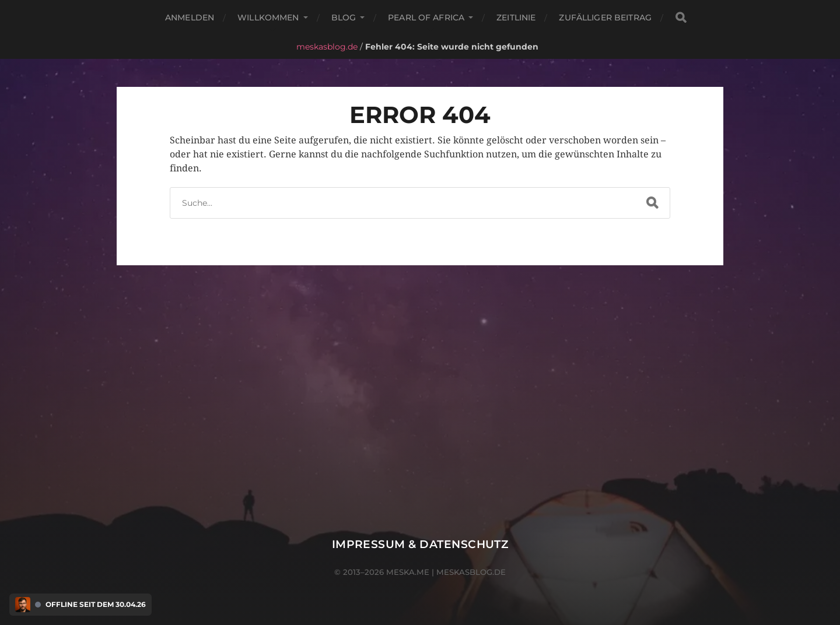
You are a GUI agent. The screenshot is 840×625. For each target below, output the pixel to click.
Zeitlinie (516, 17)
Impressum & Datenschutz (420, 544)
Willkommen (268, 17)
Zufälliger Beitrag (605, 17)
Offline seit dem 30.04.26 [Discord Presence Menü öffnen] (96, 605)
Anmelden (190, 17)
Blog (344, 17)
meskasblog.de (327, 47)
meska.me (408, 572)
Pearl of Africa (426, 17)
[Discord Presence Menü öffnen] (23, 605)
